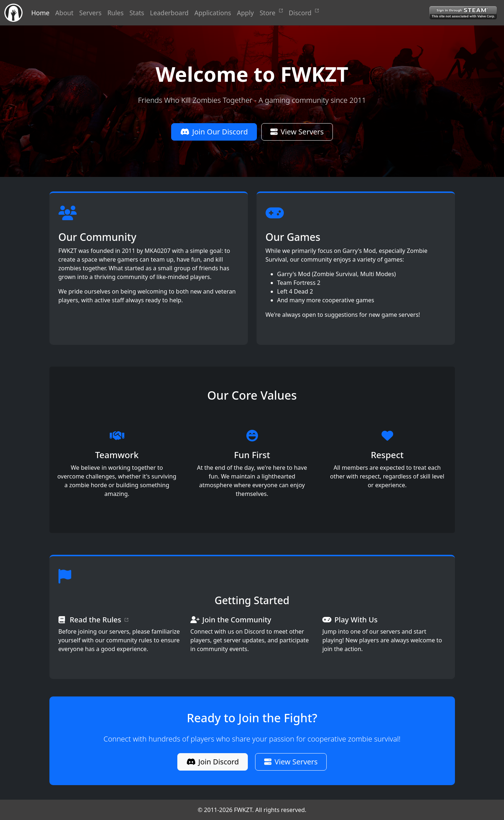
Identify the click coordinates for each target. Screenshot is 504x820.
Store (271, 13)
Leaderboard (169, 13)
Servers (90, 13)
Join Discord (213, 762)
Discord (304, 13)
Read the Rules (99, 620)
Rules (115, 13)
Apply (245, 13)
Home (40, 13)
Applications (213, 13)
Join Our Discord (214, 132)
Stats (137, 13)
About (64, 13)
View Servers (297, 132)
